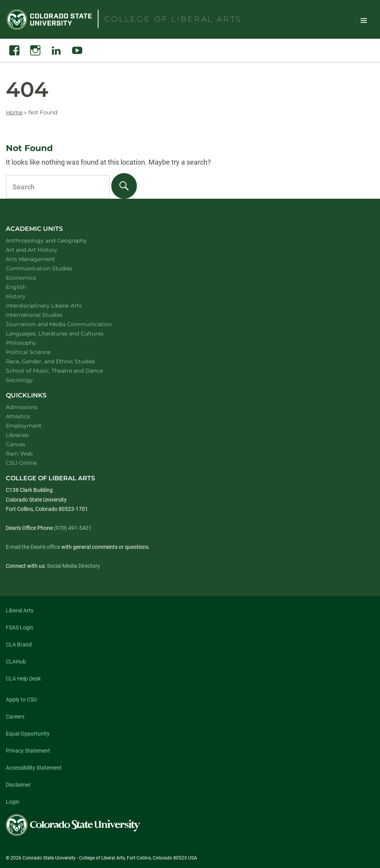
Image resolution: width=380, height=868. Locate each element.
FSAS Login (20, 627)
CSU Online (21, 463)
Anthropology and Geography (56, 240)
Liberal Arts (20, 610)
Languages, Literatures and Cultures (65, 333)
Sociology (29, 380)
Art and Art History (42, 250)
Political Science (38, 352)
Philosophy (31, 343)
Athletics (18, 416)
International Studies (44, 315)
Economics (31, 278)
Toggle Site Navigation (364, 20)
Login (13, 802)
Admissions (22, 407)
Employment (24, 426)
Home (14, 112)
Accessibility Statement (34, 768)
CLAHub (16, 662)
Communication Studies (49, 268)
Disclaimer (18, 785)
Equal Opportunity (28, 734)
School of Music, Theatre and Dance (65, 370)
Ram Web (19, 454)
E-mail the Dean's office (33, 547)
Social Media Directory (73, 566)
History (26, 296)
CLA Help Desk (23, 679)
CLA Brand (19, 645)
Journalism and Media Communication (69, 324)
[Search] (124, 186)
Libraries (17, 435)
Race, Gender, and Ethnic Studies (60, 361)
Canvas (16, 444)
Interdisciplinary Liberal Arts (54, 305)
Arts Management (41, 259)
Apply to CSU (21, 700)
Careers (15, 717)
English (26, 287)
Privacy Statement (28, 751)
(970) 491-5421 (73, 528)
